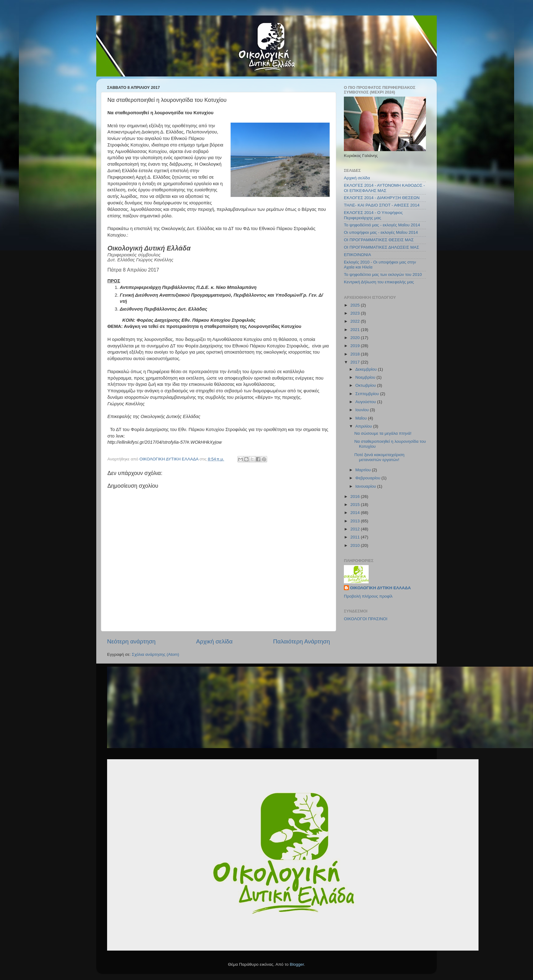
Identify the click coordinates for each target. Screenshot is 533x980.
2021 (356, 330)
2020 (356, 338)
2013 (356, 521)
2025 (356, 305)
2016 (356, 497)
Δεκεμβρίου (367, 369)
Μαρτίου (364, 470)
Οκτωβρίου (366, 385)
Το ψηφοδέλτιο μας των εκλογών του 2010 (383, 274)
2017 (356, 362)
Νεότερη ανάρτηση (131, 641)
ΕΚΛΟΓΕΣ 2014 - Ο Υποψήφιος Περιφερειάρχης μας (373, 215)
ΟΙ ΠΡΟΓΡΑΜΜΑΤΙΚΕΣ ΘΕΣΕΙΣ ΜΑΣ (379, 240)
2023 (356, 313)
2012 (356, 529)
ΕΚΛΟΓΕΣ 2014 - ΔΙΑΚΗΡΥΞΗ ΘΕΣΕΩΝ (382, 198)
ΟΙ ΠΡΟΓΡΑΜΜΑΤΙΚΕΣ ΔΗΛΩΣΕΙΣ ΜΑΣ (381, 247)
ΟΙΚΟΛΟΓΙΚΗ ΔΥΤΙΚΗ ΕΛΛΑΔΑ (380, 588)
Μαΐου (362, 418)
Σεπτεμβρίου (368, 394)
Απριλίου (364, 426)
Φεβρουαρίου (368, 478)
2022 (356, 321)
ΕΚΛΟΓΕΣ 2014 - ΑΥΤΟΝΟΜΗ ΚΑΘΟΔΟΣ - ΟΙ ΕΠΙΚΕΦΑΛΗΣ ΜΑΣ (384, 188)
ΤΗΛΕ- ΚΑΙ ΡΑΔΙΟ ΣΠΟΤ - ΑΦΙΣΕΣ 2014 (382, 205)
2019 (356, 346)
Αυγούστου (366, 402)
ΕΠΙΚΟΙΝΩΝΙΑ (357, 255)
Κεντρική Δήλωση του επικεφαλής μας (379, 282)
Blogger (297, 964)
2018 (356, 354)
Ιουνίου (363, 410)
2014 (356, 513)
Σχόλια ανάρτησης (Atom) (156, 654)
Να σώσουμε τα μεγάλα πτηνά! (383, 433)
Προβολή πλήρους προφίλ (368, 596)
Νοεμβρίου (366, 377)
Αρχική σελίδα (214, 641)
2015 (356, 505)
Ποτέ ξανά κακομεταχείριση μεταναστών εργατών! (379, 457)
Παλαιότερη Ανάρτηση (301, 641)
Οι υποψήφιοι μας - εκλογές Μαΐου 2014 (381, 232)
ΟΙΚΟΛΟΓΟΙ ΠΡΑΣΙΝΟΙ (366, 619)
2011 (356, 537)
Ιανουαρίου (366, 486)
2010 (356, 545)
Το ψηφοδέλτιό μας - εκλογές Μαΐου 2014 (382, 225)
